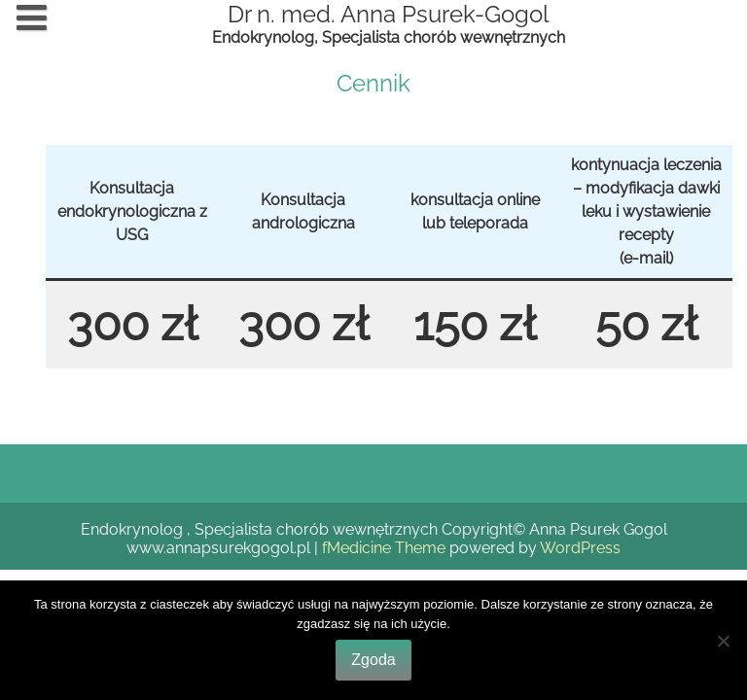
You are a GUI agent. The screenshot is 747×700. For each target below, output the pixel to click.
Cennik (373, 83)
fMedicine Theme (384, 548)
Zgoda (373, 660)
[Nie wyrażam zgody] (723, 641)
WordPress (580, 548)
